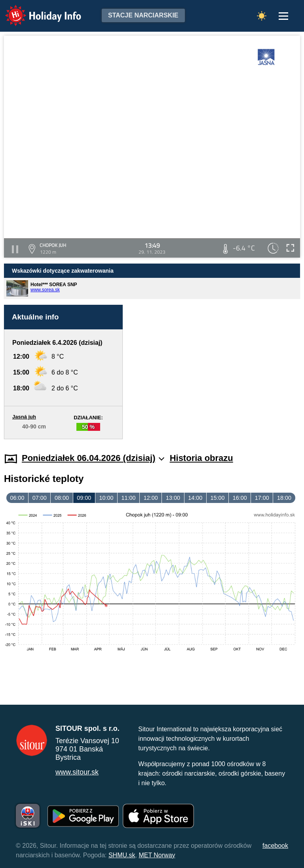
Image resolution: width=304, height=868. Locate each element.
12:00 (151, 498)
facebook (275, 846)
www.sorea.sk (45, 290)
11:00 (129, 498)
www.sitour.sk (77, 772)
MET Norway (157, 855)
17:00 (262, 498)
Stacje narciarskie (143, 15)
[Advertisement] (215, 372)
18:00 (284, 498)
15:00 (217, 498)
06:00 (17, 498)
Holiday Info (36, 10)
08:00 (62, 498)
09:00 (84, 498)
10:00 (106, 498)
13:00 (173, 498)
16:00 (240, 498)
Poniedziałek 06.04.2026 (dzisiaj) (93, 458)
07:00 (40, 498)
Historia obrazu (201, 458)
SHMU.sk (122, 855)
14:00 (195, 498)
